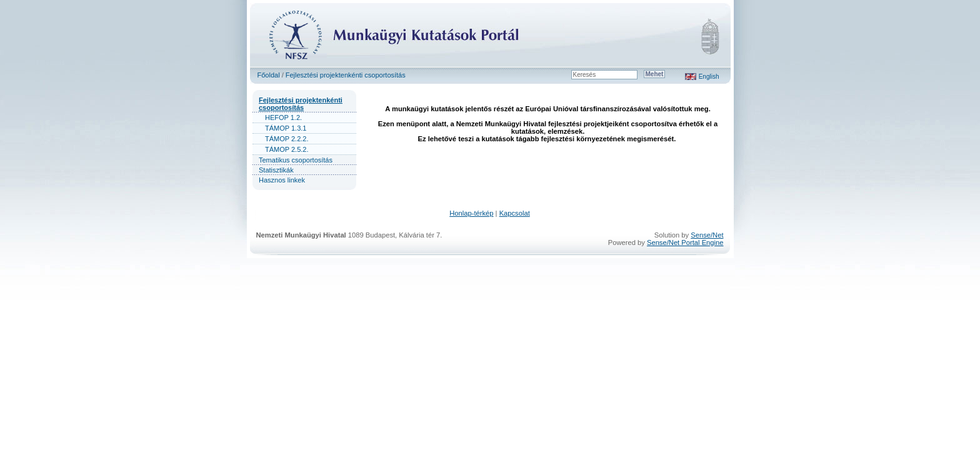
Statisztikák (276, 170)
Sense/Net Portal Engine (685, 242)
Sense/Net (707, 235)
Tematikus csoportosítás (296, 160)
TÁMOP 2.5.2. (287, 149)
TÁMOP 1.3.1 (286, 128)
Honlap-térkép (471, 213)
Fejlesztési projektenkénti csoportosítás (346, 75)
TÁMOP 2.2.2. (287, 139)
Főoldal (269, 75)
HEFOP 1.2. (283, 117)
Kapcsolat (515, 213)
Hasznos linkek (282, 180)
